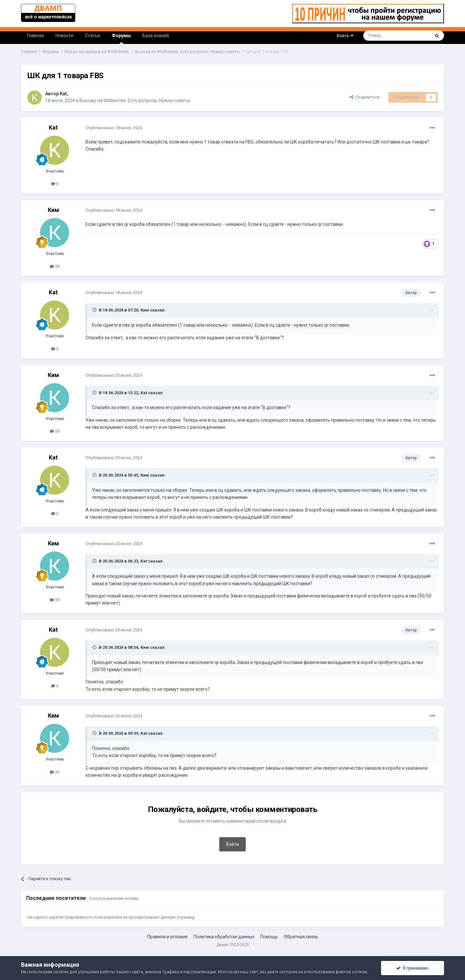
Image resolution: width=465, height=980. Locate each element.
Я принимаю (412, 968)
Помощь (269, 937)
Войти (345, 36)
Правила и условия (167, 937)
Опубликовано (114, 128)
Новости (64, 36)
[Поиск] (382, 36)
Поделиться (365, 97)
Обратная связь (301, 937)
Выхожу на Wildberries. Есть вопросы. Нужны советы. (135, 100)
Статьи (93, 36)
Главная (35, 36)
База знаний (156, 36)
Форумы (121, 38)
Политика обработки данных (224, 937)
